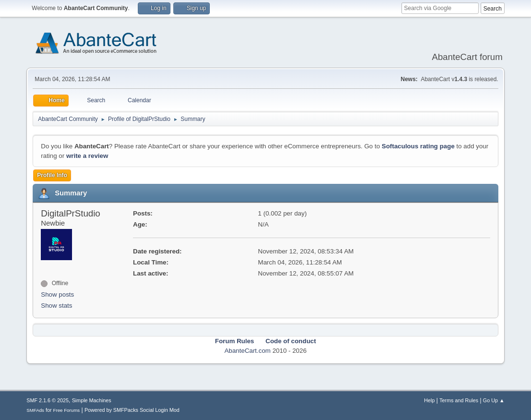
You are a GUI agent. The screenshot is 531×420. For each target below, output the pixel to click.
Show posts (57, 294)
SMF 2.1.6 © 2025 (48, 400)
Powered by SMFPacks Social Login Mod (132, 410)
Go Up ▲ (494, 400)
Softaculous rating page (418, 146)
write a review (87, 156)
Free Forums (67, 410)
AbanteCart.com (247, 351)
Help (429, 400)
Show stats (56, 306)
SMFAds (35, 410)
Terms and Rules (459, 400)
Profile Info (52, 175)
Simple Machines (92, 400)
